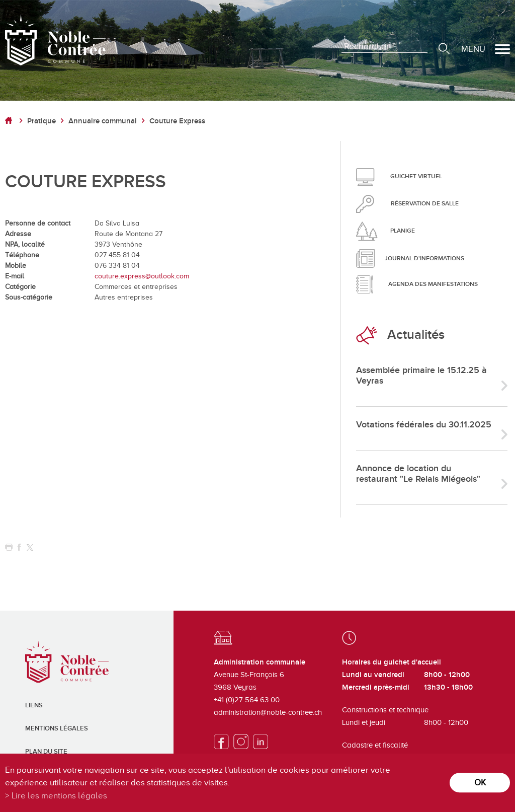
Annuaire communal (103, 121)
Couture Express (177, 121)
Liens (34, 705)
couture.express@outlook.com (142, 276)
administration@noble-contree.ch (268, 712)
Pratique (41, 121)
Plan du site (46, 752)
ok (480, 783)
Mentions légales (57, 728)
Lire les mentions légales (59, 796)
